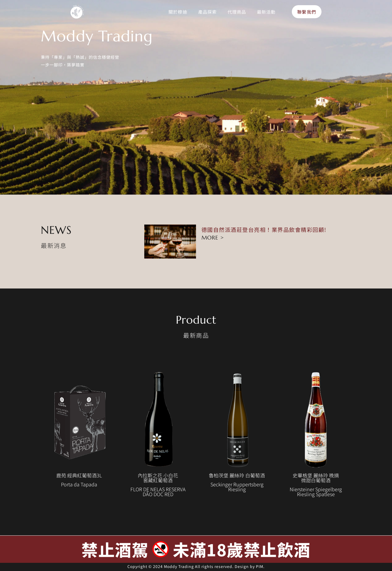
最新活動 (266, 12)
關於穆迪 (178, 12)
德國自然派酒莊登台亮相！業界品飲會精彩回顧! (264, 230)
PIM (260, 566)
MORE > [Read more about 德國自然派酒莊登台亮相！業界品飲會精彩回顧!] (213, 238)
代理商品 (237, 12)
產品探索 (207, 12)
